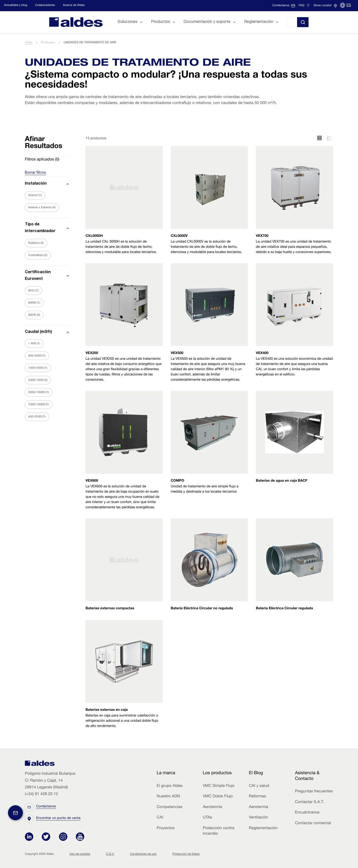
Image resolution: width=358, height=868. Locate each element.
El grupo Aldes (170, 786)
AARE (34, 303)
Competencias (170, 807)
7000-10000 (39, 405)
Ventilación (258, 818)
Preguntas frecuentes (314, 792)
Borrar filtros (35, 173)
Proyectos (166, 828)
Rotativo (36, 243)
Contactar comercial (313, 823)
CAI (160, 818)
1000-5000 (38, 368)
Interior (35, 195)
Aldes (29, 43)
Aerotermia (212, 807)
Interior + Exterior (42, 207)
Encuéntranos (307, 813)
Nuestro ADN (168, 797)
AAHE (34, 315)
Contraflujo (38, 255)
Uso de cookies (80, 854)
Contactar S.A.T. (309, 802)
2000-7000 (38, 380)
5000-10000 (39, 392)
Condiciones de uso (143, 854)
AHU (33, 291)
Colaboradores (45, 5)
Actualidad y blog (16, 5)
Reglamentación (263, 828)
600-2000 (37, 356)
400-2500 (37, 417)
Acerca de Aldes (74, 5)
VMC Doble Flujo (218, 797)
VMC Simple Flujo (219, 786)
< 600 (34, 344)
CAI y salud (259, 786)
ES (349, 5)
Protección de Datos (186, 854)
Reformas (257, 797)
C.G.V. (110, 854)
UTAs (207, 818)
